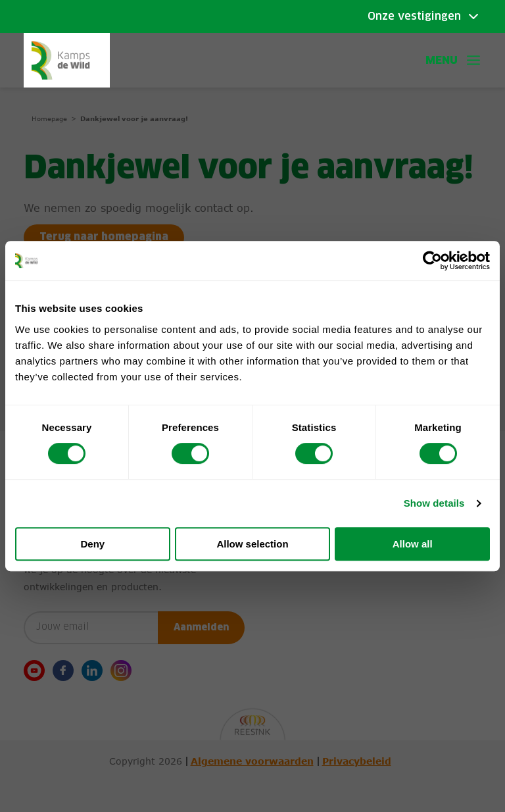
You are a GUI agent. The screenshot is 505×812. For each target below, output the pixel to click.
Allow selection (252, 544)
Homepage (49, 118)
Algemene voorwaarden (252, 761)
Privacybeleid (357, 761)
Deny (92, 544)
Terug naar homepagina (107, 238)
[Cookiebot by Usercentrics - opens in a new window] (432, 261)
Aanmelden (201, 628)
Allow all (413, 544)
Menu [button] (453, 60)
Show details (434, 503)
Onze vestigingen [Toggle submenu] (414, 16)
